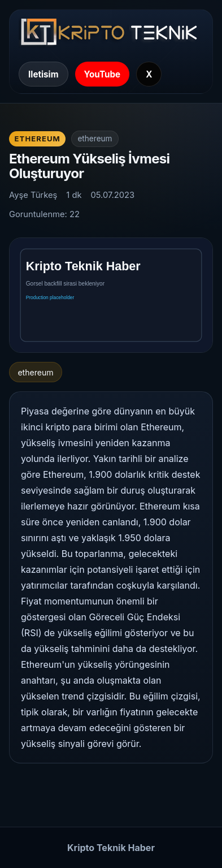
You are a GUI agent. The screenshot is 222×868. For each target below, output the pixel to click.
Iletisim (43, 74)
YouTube (103, 74)
